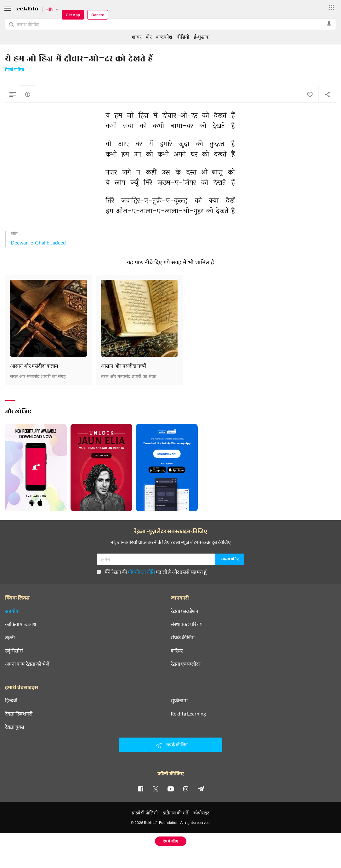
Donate (98, 15)
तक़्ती (10, 637)
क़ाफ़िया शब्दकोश (21, 624)
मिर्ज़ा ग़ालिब (14, 70)
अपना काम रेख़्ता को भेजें (27, 664)
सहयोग (12, 611)
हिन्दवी (11, 700)
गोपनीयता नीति (141, 572)
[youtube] (171, 789)
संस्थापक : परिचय (187, 624)
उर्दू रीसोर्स (14, 651)
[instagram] (186, 789)
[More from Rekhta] (332, 8)
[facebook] (140, 789)
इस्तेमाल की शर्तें (176, 813)
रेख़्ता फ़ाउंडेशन (185, 611)
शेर (149, 37)
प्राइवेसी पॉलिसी (145, 813)
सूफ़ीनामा (179, 700)
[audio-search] (329, 24)
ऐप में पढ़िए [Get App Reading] (170, 841)
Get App (73, 15)
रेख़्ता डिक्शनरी (19, 714)
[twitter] (156, 789)
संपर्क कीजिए (183, 637)
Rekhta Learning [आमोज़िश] (188, 714)
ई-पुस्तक (202, 37)
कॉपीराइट (201, 813)
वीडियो (183, 37)
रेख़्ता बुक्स (15, 727)
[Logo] (27, 10)
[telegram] (201, 789)
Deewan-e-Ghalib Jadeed (38, 242)
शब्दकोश (164, 37)
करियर (177, 651)
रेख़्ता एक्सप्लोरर (186, 664)
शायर (137, 37)
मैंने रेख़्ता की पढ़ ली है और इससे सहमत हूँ (152, 572)
